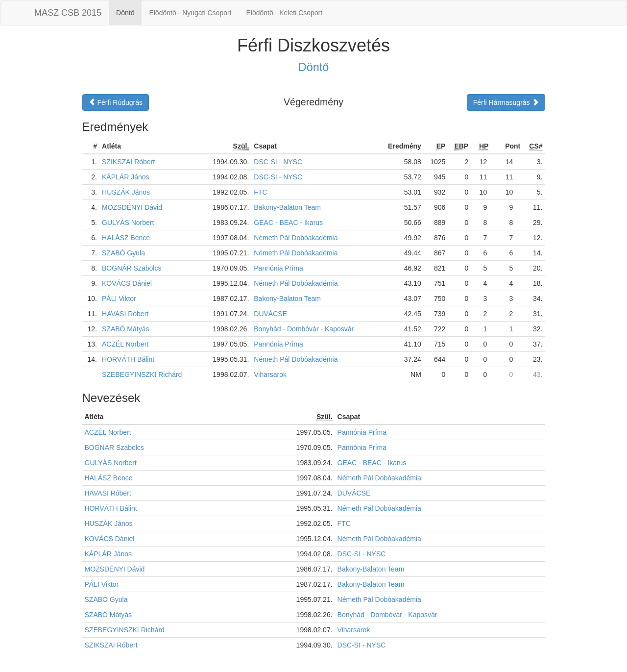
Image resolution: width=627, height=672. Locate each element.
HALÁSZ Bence (126, 238)
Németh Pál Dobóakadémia (296, 238)
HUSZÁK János (126, 192)
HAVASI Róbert (125, 314)
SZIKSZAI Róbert (128, 162)
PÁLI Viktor (119, 299)
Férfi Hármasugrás (506, 102)
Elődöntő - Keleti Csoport (285, 13)
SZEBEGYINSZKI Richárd (142, 374)
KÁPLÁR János (126, 177)
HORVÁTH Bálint (128, 359)
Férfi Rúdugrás (116, 102)
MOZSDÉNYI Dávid (132, 207)
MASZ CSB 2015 (68, 13)
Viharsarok (270, 374)
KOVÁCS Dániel (127, 283)
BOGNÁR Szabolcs (132, 268)
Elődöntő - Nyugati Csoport (190, 13)
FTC (260, 192)
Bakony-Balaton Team (287, 207)
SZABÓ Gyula (123, 253)
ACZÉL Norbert (125, 344)
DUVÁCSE (270, 314)
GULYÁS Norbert (128, 223)
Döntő (125, 13)
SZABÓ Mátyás (125, 329)
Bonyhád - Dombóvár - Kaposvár (304, 329)
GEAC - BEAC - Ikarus (288, 223)
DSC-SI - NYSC (278, 162)
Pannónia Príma (278, 268)
